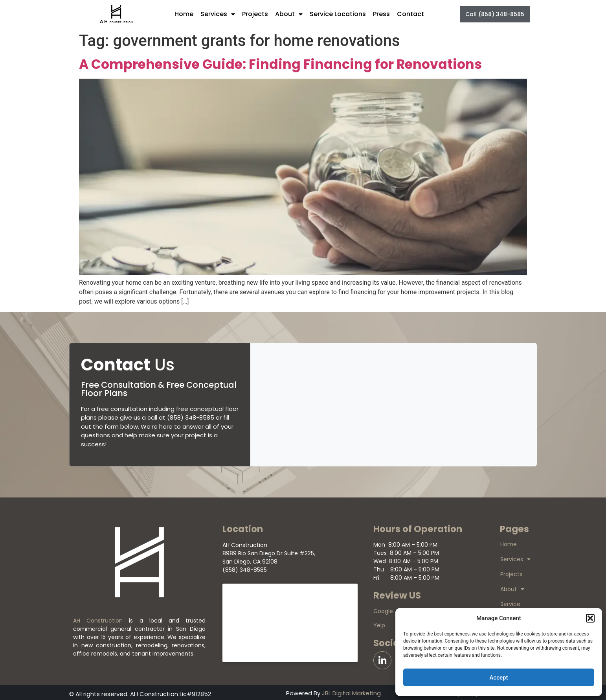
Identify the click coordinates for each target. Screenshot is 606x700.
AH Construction (98, 621)
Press (381, 14)
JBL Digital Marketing (351, 693)
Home (184, 14)
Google (383, 611)
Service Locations (338, 14)
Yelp (379, 625)
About (289, 14)
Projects (255, 14)
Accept (499, 678)
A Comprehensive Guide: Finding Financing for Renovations (280, 64)
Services (218, 14)
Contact (410, 14)
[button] (590, 618)
